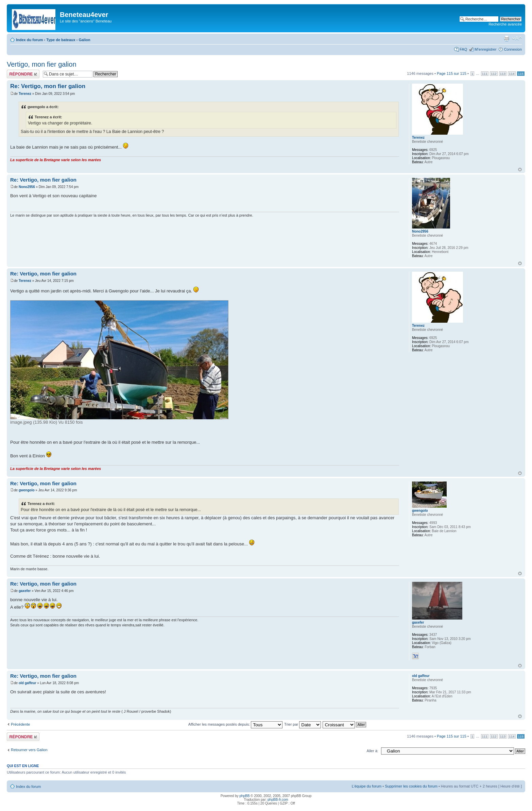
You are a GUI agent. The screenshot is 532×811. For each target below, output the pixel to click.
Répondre (23, 74)
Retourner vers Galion (29, 750)
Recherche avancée (505, 24)
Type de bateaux (61, 40)
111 (485, 74)
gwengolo (27, 490)
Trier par (303, 724)
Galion (84, 40)
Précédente (20, 724)
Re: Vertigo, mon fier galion (48, 86)
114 (512, 74)
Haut (520, 170)
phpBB (244, 796)
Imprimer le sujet (507, 38)
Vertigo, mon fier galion (42, 64)
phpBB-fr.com (278, 800)
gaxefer (25, 591)
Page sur (452, 73)
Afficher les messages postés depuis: (235, 724)
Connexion (513, 49)
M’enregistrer (485, 49)
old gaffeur (28, 683)
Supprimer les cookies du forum (411, 786)
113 (503, 74)
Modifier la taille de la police (517, 38)
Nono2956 (27, 187)
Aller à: (373, 751)
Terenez (25, 94)
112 (494, 74)
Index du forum (29, 40)
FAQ (463, 49)
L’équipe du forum (367, 786)
